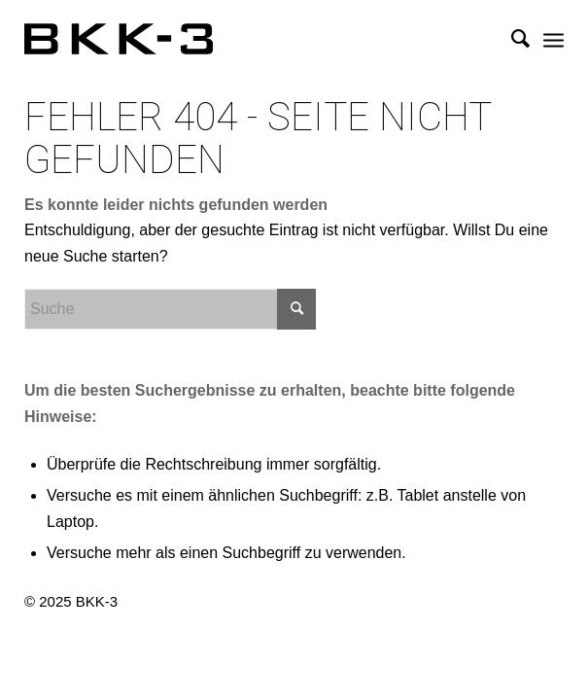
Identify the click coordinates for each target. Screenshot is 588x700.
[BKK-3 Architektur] (240, 39)
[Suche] (511, 39)
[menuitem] (511, 39)
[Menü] (553, 39)
